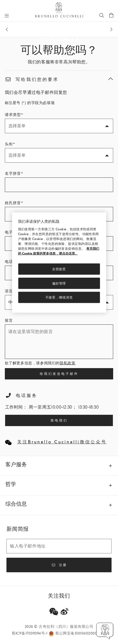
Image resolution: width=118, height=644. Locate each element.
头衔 (9, 144)
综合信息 (16, 504)
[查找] (102, 15)
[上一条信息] (7, 29)
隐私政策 (67, 363)
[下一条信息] (111, 29)
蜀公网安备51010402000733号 (81, 633)
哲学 (11, 484)
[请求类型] (59, 126)
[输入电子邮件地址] (59, 546)
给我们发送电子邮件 (59, 374)
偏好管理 (59, 283)
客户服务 (16, 465)
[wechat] (54, 612)
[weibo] (65, 612)
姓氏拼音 (13, 203)
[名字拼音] (59, 185)
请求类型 (13, 115)
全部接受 (59, 269)
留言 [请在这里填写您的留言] (9, 321)
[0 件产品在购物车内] (111, 15)
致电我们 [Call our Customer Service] (59, 420)
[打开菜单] (7, 16)
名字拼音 (13, 174)
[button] (105, 631)
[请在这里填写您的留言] (59, 342)
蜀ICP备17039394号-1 (30, 633)
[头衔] (59, 155)
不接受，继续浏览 (59, 297)
